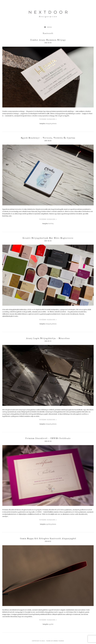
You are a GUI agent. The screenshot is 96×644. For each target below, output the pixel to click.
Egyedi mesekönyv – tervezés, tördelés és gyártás (48, 138)
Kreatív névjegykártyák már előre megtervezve (48, 238)
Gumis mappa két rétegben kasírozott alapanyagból (48, 539)
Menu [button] (50, 27)
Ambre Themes (59, 641)
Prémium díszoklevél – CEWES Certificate (48, 439)
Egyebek (48, 524)
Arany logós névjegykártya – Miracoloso (48, 338)
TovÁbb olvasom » (48, 119)
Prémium (54, 124)
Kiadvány (51, 224)
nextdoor (48, 14)
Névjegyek (48, 124)
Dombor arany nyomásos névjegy (48, 40)
